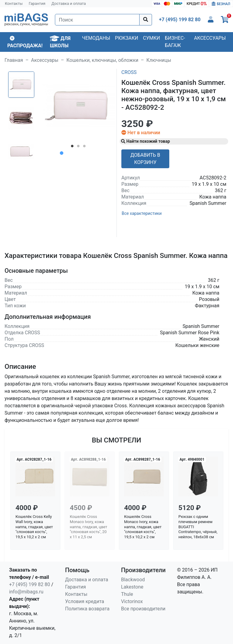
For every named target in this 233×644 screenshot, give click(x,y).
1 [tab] (72, 147)
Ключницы (159, 60)
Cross (129, 72)
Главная (14, 60)
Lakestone (132, 587)
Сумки (151, 38)
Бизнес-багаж (175, 42)
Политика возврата (88, 609)
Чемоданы (96, 38)
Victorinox (132, 601)
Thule (127, 594)
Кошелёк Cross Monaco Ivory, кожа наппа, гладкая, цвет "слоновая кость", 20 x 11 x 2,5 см (88, 527)
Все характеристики (142, 213)
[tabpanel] (79, 106)
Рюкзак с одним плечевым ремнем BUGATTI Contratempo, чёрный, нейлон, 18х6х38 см (198, 527)
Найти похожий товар (145, 141)
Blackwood (133, 580)
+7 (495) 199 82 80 (30, 584)
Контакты (14, 3)
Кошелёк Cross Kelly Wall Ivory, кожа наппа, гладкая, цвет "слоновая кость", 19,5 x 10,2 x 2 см (34, 527)
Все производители (143, 609)
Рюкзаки (127, 38)
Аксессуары (210, 38)
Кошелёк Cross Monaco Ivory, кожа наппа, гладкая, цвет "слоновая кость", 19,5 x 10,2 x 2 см (143, 527)
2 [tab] (78, 147)
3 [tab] (84, 147)
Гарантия (37, 3)
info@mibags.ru (26, 592)
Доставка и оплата (69, 3)
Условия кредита (85, 601)
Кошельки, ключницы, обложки (102, 60)
